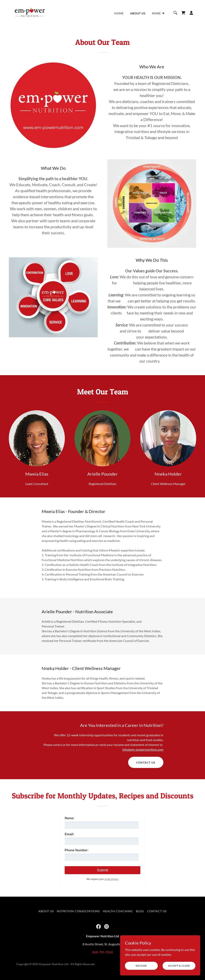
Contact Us (146, 762)
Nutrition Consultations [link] (78, 911)
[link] (30, 12)
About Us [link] (138, 13)
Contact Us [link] (157, 911)
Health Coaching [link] (118, 911)
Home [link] (119, 13)
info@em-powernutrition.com (143, 749)
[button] (158, 13)
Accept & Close (179, 966)
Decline (141, 966)
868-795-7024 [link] (102, 952)
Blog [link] (140, 911)
